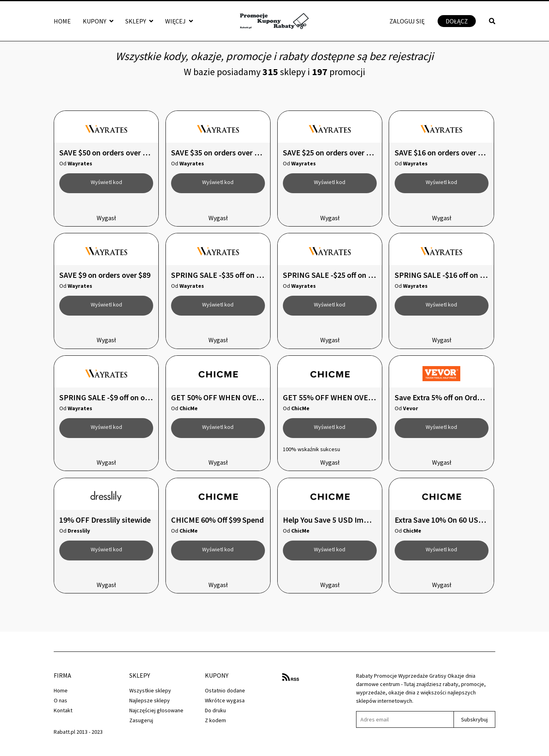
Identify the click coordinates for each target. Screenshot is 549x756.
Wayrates (80, 163)
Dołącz (457, 21)
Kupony (98, 21)
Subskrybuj (474, 719)
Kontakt (63, 710)
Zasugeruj (141, 720)
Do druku (215, 710)
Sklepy (139, 21)
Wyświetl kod (106, 182)
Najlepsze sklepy (150, 700)
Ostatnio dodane (225, 690)
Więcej (179, 21)
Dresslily (79, 531)
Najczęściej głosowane (156, 710)
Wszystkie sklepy (150, 690)
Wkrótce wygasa (225, 700)
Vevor (411, 408)
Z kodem (215, 720)
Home (62, 21)
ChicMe (189, 408)
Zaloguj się (407, 21)
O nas (60, 700)
